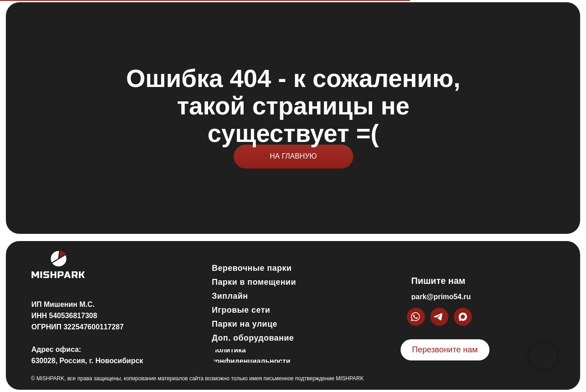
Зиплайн (230, 296)
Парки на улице (245, 324)
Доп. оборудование (253, 338)
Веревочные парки (252, 268)
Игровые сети (241, 310)
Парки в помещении (254, 282)
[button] (445, 350)
